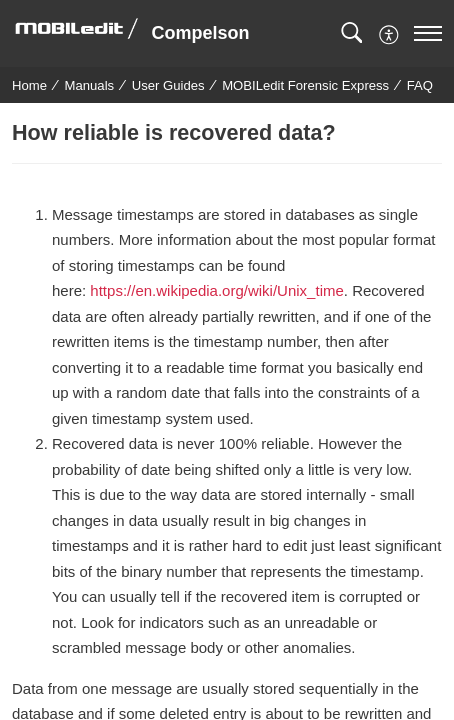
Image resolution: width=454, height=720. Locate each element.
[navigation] (428, 33)
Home (29, 85)
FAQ (420, 85)
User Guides (168, 85)
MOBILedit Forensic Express (305, 85)
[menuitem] (389, 32)
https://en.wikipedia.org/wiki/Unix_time (216, 290)
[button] (351, 33)
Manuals (90, 85)
